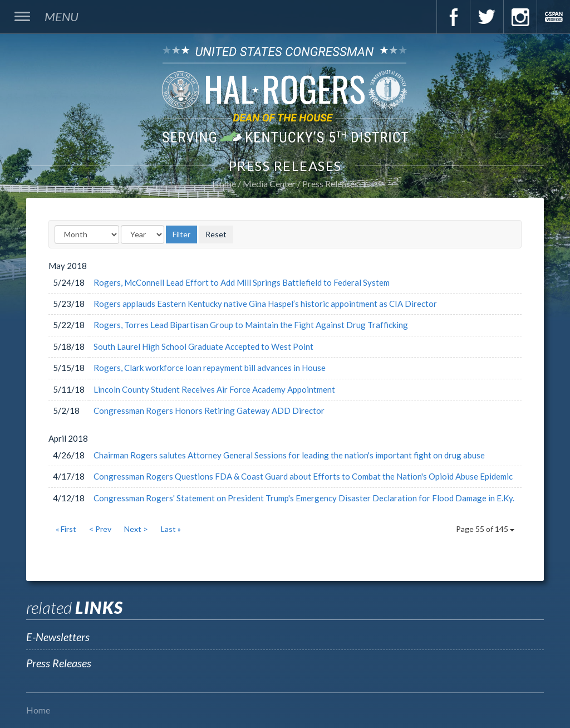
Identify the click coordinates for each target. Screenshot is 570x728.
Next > (136, 529)
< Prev (100, 529)
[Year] (142, 234)
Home (224, 184)
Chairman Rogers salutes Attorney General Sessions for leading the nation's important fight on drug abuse (289, 455)
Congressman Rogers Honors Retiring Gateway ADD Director (209, 411)
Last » (171, 529)
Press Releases (330, 184)
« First (66, 529)
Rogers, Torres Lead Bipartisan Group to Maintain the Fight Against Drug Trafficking (251, 325)
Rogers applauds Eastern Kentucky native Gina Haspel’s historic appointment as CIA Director (265, 304)
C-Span (553, 17)
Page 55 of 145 (485, 529)
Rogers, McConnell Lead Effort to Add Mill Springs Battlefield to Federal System (242, 282)
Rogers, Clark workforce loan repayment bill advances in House (210, 368)
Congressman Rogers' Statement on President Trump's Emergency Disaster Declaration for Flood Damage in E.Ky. (304, 498)
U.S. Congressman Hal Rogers (285, 94)
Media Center (269, 184)
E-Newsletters (58, 637)
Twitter (487, 17)
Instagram (520, 17)
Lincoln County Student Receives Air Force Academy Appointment (214, 389)
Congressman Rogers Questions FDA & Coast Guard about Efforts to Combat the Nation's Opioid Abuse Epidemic (303, 476)
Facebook (453, 17)
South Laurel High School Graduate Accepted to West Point (203, 346)
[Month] (87, 234)
